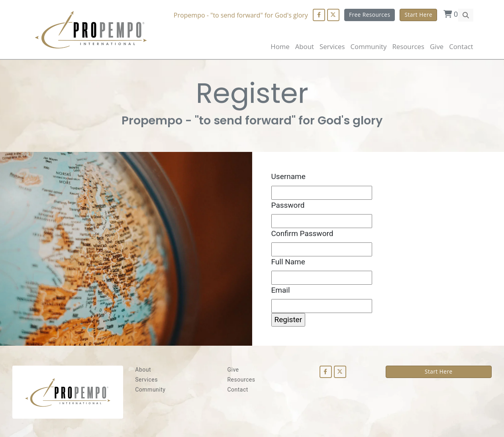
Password (288, 205)
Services (146, 380)
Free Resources (370, 15)
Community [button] (369, 46)
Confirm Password (302, 233)
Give (437, 46)
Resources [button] (408, 46)
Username (288, 176)
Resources (241, 380)
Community (150, 390)
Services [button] (332, 46)
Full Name (288, 262)
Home (280, 46)
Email (281, 290)
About (305, 46)
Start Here (418, 15)
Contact (461, 46)
